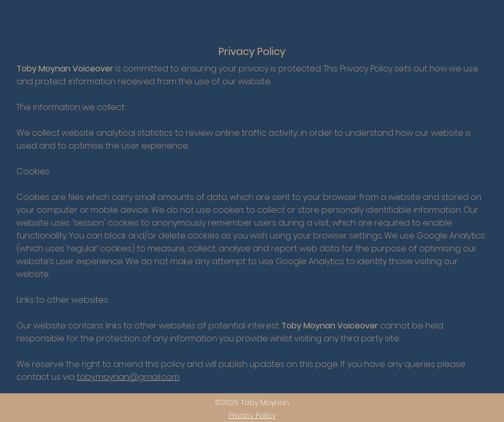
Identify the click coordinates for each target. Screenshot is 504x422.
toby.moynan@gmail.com (128, 377)
